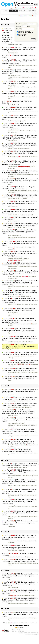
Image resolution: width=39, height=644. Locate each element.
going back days (23, 26)
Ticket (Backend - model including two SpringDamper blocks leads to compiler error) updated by (19, 431)
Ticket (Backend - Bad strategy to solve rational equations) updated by (18, 310)
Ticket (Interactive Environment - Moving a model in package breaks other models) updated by (19, 125)
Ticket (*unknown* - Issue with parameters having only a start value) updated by (19, 370)
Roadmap (22, 11)
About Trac (34, 8)
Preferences (18, 8)
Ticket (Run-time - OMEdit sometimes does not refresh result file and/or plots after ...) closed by (20, 153)
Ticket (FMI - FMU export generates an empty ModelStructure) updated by (18, 329)
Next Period (33, 16)
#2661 (32, 324)
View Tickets (32, 11)
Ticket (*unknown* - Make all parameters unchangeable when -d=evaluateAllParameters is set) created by (19, 163)
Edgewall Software (19, 631)
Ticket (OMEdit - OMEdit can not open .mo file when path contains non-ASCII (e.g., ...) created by (19, 537)
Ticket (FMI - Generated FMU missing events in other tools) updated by (20, 172)
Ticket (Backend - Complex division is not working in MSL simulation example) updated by (20, 243)
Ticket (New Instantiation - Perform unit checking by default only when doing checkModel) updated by (20, 253)
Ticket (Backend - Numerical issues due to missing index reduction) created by (19, 405)
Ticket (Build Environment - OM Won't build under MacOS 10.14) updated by (19, 108)
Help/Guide (26, 8)
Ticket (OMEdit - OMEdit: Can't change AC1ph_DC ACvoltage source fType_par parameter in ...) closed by (19, 320)
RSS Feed (20, 628)
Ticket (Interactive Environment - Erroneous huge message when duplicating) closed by (20, 117)
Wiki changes (21, 36)
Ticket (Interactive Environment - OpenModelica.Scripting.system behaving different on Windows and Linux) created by (18, 441)
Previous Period (23, 16)
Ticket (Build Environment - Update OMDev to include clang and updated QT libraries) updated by (19, 211)
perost (18, 296)
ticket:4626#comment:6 (14, 260)
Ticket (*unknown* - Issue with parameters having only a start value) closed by (19, 378)
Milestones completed (24, 31)
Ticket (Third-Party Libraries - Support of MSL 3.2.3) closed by (19, 188)
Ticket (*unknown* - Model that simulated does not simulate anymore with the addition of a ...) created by (19, 62)
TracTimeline (12, 623)
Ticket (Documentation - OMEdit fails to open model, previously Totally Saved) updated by (20, 420)
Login (11, 8)
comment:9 (13, 596)
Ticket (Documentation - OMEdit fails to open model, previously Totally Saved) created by (20, 561)
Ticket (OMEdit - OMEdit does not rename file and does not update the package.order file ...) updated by (20, 181)
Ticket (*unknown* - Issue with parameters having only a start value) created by (19, 398)
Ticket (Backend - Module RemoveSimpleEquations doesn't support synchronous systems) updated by (19, 547)
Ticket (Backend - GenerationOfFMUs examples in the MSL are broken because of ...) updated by (20, 72)
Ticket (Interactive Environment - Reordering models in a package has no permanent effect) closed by (20, 273)
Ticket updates (22, 34)
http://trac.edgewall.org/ (32, 634)
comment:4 (11, 239)
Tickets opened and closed (25, 33)
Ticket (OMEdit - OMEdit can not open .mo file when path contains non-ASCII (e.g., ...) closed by (19, 472)
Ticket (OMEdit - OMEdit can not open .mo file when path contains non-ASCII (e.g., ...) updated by (19, 482)
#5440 (29, 364)
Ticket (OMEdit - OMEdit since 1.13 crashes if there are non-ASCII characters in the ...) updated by (20, 203)
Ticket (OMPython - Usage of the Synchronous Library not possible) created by (17, 450)
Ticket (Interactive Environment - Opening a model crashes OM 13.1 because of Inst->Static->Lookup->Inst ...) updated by (20, 137)
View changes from (26, 24)
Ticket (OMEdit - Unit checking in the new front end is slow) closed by (19, 264)
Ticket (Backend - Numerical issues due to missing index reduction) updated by (19, 82)
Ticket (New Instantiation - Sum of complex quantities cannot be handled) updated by (20, 232)
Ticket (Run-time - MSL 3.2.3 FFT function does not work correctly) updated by (19, 92)
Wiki (6, 11)
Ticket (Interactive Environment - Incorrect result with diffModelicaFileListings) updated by (20, 338)
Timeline (13, 11)
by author (25, 29)
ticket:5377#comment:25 (24, 166)
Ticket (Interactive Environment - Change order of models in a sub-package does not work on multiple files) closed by (20, 293)
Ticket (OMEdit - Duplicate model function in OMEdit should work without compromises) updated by (20, 391)
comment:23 (11, 249)
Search (34, 13)
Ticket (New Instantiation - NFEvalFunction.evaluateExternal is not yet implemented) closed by (19, 346)
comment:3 (25, 277)
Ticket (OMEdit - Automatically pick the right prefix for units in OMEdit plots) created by (20, 614)
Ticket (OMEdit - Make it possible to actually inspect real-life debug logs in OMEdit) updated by (20, 283)
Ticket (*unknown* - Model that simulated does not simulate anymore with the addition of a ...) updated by (8, 36)
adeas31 (19, 157)
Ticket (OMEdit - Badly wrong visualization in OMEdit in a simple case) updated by (20, 225)
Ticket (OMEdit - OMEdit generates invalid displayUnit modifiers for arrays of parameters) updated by (20, 145)
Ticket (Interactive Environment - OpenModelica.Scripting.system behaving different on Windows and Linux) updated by (18, 412)
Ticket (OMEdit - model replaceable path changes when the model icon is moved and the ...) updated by (20, 301)
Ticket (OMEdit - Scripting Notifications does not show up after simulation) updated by (20, 353)
